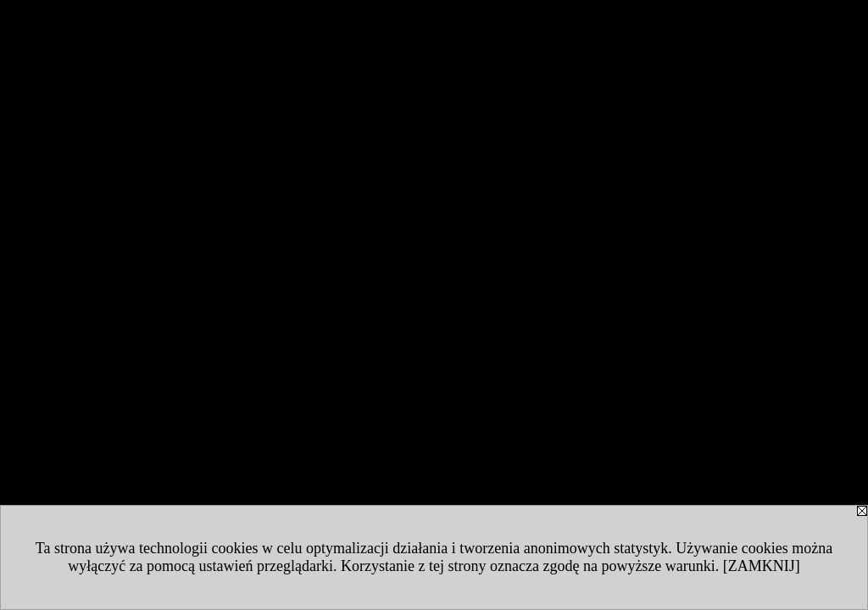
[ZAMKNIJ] (762, 566)
